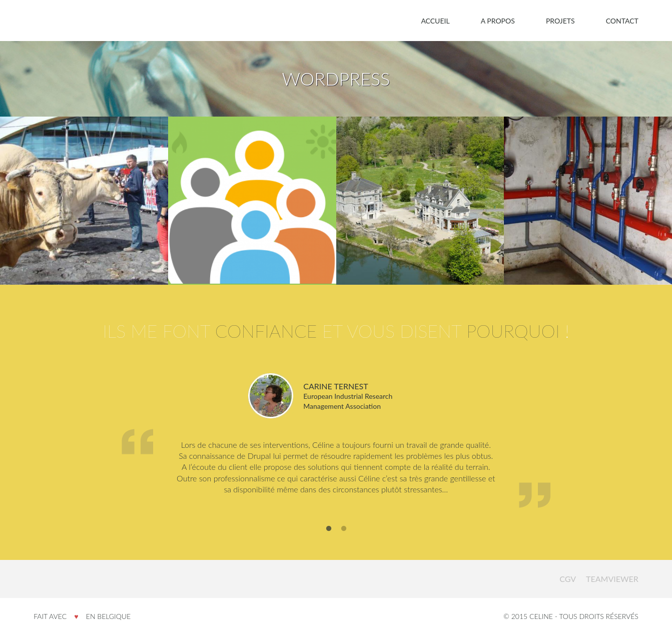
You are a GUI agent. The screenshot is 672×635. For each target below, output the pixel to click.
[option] (336, 442)
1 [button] (329, 529)
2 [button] (344, 529)
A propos (498, 21)
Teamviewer (612, 579)
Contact (622, 21)
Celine (56, 578)
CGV (568, 579)
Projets (560, 21)
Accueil (435, 21)
